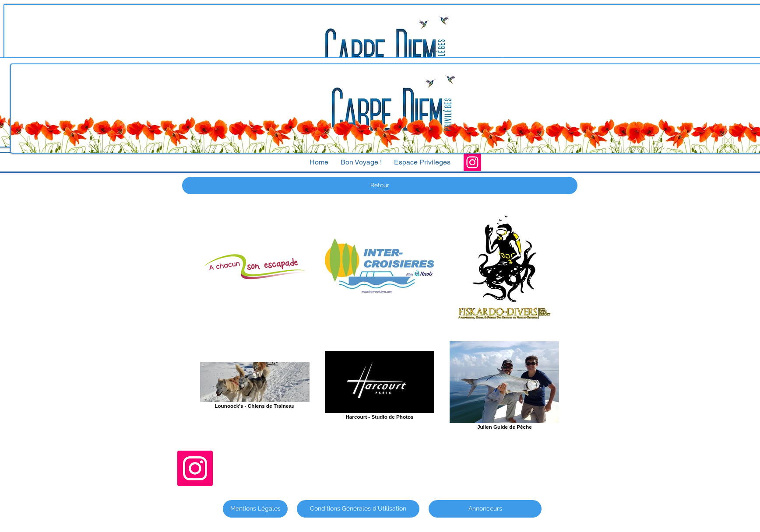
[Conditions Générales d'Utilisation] (358, 509)
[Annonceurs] (485, 509)
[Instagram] (472, 162)
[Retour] (380, 185)
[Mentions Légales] (255, 509)
